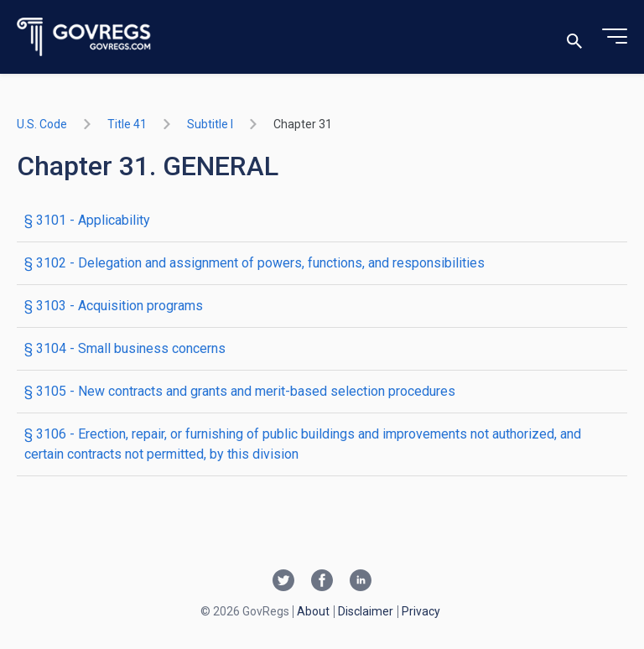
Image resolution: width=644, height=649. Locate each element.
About (313, 611)
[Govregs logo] (84, 37)
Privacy (421, 611)
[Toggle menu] (615, 37)
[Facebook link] (322, 582)
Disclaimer (366, 611)
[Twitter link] (283, 582)
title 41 (127, 124)
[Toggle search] (574, 37)
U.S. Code (42, 124)
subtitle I (210, 124)
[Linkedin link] (361, 582)
